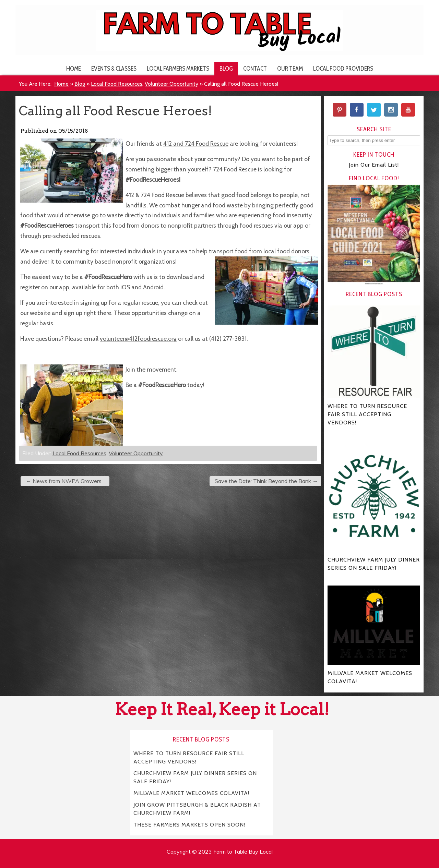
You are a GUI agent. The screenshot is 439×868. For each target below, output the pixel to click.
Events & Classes (114, 68)
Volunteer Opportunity (171, 84)
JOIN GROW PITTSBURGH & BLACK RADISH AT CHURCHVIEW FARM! (197, 809)
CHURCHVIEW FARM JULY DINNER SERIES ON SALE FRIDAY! (195, 777)
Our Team (290, 68)
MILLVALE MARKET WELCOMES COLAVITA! (191, 793)
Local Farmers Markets (178, 68)
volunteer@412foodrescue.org (138, 339)
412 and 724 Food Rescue (196, 143)
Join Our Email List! (374, 165)
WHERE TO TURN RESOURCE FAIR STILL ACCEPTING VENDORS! (189, 757)
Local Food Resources (117, 84)
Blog (226, 68)
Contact (255, 68)
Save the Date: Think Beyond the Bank (266, 481)
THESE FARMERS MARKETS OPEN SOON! (189, 824)
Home (74, 68)
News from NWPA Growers (64, 481)
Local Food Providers (343, 68)
